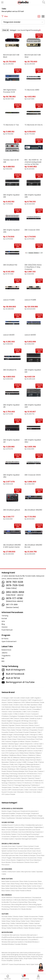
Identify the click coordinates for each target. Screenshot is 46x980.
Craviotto (35, 712)
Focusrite (5, 732)
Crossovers (6, 837)
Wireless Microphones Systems (13, 942)
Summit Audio (19, 781)
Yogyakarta (6, 656)
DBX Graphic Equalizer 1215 (11, 196)
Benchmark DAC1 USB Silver (33, 56)
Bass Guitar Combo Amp (32, 886)
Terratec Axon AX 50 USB (11, 161)
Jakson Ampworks (26, 744)
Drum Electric (11, 860)
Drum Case (32, 851)
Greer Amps (12, 739)
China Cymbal (28, 846)
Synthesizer (11, 818)
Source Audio (16, 778)
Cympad (35, 714)
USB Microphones (21, 940)
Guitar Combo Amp (16, 926)
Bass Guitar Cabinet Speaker (12, 886)
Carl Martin (14, 709)
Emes (18, 728)
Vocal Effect (33, 940)
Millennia (17, 758)
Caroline (23, 709)
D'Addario (5, 716)
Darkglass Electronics (26, 716)
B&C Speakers (33, 705)
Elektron (4, 728)
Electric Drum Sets (31, 862)
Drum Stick (41, 855)
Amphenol (16, 700)
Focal (40, 730)
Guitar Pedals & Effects (15, 928)
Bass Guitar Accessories (10, 881)
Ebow (31, 723)
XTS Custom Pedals (8, 794)
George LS (34, 735)
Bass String (25, 884)
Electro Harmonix (22, 725)
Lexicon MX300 (30, 335)
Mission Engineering (28, 758)
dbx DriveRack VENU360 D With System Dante (12, 546)
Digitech (10, 721)
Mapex (38, 753)
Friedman (33, 732)
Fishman (26, 730)
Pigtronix (22, 764)
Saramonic (22, 774)
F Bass (4, 730)
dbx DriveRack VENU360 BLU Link (33, 546)
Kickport (9, 748)
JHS (20, 746)
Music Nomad (31, 760)
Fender (19, 730)
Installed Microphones (34, 825)
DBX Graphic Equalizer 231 (11, 441)
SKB (3, 776)
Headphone (33, 900)
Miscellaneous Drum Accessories (25, 858)
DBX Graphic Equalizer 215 (11, 406)
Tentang (5, 616)
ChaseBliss (37, 709)
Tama (19, 783)
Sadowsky (5, 774)
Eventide (40, 728)
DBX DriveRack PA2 (10, 265)
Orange (30, 762)
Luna (17, 753)
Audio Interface (7, 898)
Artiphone (17, 702)
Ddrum (17, 719)
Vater (26, 790)
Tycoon (4, 790)
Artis (3, 621)
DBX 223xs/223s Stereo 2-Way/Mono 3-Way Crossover (33, 267)
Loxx (3, 753)
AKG (9, 700)
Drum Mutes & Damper (28, 855)
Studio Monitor (27, 909)
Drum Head (19, 853)
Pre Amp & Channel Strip (19, 902)
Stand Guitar (35, 921)
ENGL (23, 728)
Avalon (16, 705)
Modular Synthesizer (24, 818)
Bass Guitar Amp (36, 884)
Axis (22, 705)
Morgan (16, 760)
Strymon (10, 781)
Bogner (33, 707)
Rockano (31, 769)
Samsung (14, 774)
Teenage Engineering (22, 785)
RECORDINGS (7, 895)
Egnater (12, 725)
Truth (34, 787)
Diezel (4, 721)
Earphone (39, 832)
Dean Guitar (25, 719)
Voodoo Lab (12, 792)
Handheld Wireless (32, 942)
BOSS (4, 709)
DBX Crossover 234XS (33, 475)
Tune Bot (40, 787)
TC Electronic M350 (32, 90)
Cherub (4, 712)
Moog (10, 760)
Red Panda (35, 767)
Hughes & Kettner (18, 741)
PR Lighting (22, 767)
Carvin (29, 709)
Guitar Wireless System (32, 928)
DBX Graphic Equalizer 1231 (33, 371)
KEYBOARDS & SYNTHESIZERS (12, 808)
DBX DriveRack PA (10, 370)
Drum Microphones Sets (10, 855)
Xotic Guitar (37, 792)
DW (11, 723)
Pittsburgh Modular (33, 764)
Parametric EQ (15, 909)
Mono (38, 758)
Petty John (14, 764)
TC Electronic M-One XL (34, 125)
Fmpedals (34, 730)
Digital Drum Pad (23, 860)
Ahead (4, 700)
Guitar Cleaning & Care (15, 919)
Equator (29, 728)
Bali (3, 658)
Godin (16, 737)
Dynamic (25, 723)
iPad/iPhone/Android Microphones (14, 937)
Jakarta (4, 653)
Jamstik (4, 746)
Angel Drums (37, 700)
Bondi (39, 707)
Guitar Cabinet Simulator (19, 923)
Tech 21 (11, 785)
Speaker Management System (26, 839)
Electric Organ (7, 811)
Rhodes (4, 769)
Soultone (36, 776)
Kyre (3, 751)
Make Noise (24, 753)
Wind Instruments (38, 818)
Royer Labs (33, 771)
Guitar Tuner (25, 921)
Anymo (4, 702)
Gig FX (10, 737)
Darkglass (14, 716)
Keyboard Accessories (29, 811)
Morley (22, 760)
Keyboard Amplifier (8, 813)
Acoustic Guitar (7, 917)
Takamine (12, 783)
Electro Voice (34, 725)
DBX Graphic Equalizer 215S (11, 476)
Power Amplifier (12, 830)
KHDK (3, 748)
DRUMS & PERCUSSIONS (10, 844)
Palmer (41, 762)
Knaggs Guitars (19, 748)
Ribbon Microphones (35, 937)
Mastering (5, 909)
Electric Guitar (18, 917)
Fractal (26, 732)
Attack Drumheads (32, 702)
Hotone (8, 741)
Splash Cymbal (7, 851)
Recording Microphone (20, 904)
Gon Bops (22, 737)
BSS (8, 709)
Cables (4, 872)
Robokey (24, 769)
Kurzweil (39, 748)
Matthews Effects (16, 755)
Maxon (25, 755)
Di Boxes (15, 832)
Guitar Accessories (31, 917)
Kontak (4, 618)
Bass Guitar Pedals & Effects (21, 891)
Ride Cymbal (35, 849)
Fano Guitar (11, 730)
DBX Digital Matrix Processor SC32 (10, 91)
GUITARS (5, 914)
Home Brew (31, 739)
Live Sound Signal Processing (28, 834)
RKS (18, 769)
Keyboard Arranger (23, 813)
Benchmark (16, 707)
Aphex (10, 702)
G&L (39, 732)
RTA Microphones (8, 940)
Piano (25, 816)
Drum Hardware (18, 862)
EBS (36, 723)
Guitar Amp (6, 923)
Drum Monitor (6, 862)
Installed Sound (7, 825)
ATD (23, 702)
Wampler (21, 792)
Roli (27, 771)
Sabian (41, 771)
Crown (28, 714)
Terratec (16, 787)
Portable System (8, 839)
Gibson (4, 737)
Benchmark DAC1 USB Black (11, 56)
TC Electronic (27, 783)
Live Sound (19, 827)
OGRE (24, 762)
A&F (12, 698)
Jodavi (25, 746)
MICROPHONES (7, 932)
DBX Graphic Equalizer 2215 (33, 196)
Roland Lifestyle (19, 771)
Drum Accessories (20, 851)
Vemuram (33, 790)
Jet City (14, 746)
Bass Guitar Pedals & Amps (28, 888)
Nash (39, 760)
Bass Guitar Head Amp (10, 888)
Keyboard (16, 811)
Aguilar (37, 698)
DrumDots (5, 723)
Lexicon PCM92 (9, 300)
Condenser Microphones (10, 935)
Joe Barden (32, 746)
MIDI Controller (16, 816)
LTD (7, 753)
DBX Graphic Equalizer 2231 (33, 406)
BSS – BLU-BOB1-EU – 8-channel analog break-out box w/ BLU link (33, 162)
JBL (9, 746)
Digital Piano (33, 816)
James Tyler (38, 744)
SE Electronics (32, 774)
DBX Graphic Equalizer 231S (11, 231)
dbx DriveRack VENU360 (33, 510)
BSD (3, 661)
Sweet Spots (38, 781)
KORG (28, 748)
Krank (33, 748)
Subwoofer (40, 837)
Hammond (21, 739)
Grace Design (32, 737)
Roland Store (6, 650)
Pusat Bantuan (7, 630)
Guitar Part (28, 919)
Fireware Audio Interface (22, 898)
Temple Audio (7, 787)
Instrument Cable (14, 872)
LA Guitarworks (11, 751)
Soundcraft (6, 778)
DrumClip (33, 721)
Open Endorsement (9, 641)
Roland (10, 771)
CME (24, 712)
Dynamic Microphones (29, 935)
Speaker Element (25, 830)
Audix (42, 702)
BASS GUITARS (7, 879)
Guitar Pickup (38, 919)
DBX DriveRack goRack (12, 510)
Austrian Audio (8, 705)
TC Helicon (37, 783)
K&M (39, 746)
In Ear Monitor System (9, 834)
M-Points (5, 639)
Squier (38, 778)
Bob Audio (25, 707)
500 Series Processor (18, 907)
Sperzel (31, 778)
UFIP (10, 790)
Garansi (5, 627)
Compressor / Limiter (35, 907)
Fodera (12, 732)
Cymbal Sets (13, 849)
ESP (34, 728)
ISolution (35, 741)
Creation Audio (7, 714)
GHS (40, 735)
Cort (29, 712)
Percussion (6, 865)
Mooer (4, 760)
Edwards (5, 725)
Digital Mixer (39, 827)
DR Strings (25, 721)
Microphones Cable (28, 872)
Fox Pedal (19, 732)
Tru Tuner (28, 787)
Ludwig (12, 753)
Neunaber (5, 762)
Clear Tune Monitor (15, 712)
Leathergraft (22, 751)
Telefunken (35, 785)
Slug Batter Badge (12, 776)
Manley (32, 753)
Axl (25, 705)
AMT (30, 700)
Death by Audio (36, 719)
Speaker (31, 837)
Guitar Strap (6, 921)
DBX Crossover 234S (32, 230)
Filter (5, 16)
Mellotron (32, 755)
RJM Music (12, 769)
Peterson (6, 764)
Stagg (4, 781)
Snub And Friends (26, 776)
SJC (40, 774)
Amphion (24, 700)
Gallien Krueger (7, 735)
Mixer (3, 830)
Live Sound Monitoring (27, 832)
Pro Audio (24, 837)
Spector (24, 778)
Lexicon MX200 (9, 335)
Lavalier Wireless (21, 944)
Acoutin (17, 698)
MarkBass (5, 755)
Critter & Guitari (19, 714)
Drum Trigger (7, 858)
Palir (36, 762)
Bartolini (8, 707)
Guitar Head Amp (30, 926)
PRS (29, 767)
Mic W (10, 758)
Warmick (29, 792)
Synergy (5, 783)
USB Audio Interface (21, 900)
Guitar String (16, 921)
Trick (22, 787)
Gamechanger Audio (21, 735)
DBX (12, 719)
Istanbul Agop (13, 744)
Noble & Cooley (16, 762)
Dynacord (17, 723)
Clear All (5, 30)
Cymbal (19, 846)
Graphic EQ (15, 837)
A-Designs (5, 698)
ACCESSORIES (7, 869)
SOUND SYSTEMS (8, 822)
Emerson (12, 728)
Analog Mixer (29, 827)
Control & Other (19, 825)
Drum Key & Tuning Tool (32, 853)
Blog (3, 624)
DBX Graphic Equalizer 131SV (33, 441)
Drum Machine (35, 860)
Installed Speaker (8, 827)
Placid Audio (6, 767)
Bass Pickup (15, 884)
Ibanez (28, 741)
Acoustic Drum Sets (8, 846)
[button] (23, 22)
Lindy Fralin (38, 751)
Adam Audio (25, 698)
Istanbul (4, 744)
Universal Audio (18, 790)
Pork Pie (15, 767)
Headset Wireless (8, 944)
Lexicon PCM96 (30, 300)
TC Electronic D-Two (11, 125)
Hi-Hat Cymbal (24, 849)
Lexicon (30, 751)
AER (32, 698)
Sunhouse (29, 781)
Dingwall (17, 721)
